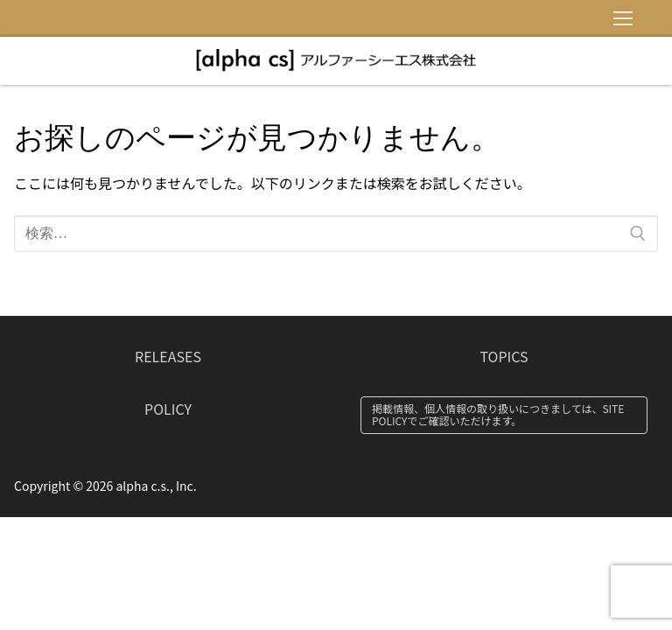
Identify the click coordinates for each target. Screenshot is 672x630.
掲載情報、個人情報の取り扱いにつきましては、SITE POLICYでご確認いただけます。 (498, 414)
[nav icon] (623, 18)
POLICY (168, 409)
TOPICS (504, 356)
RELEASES (168, 356)
